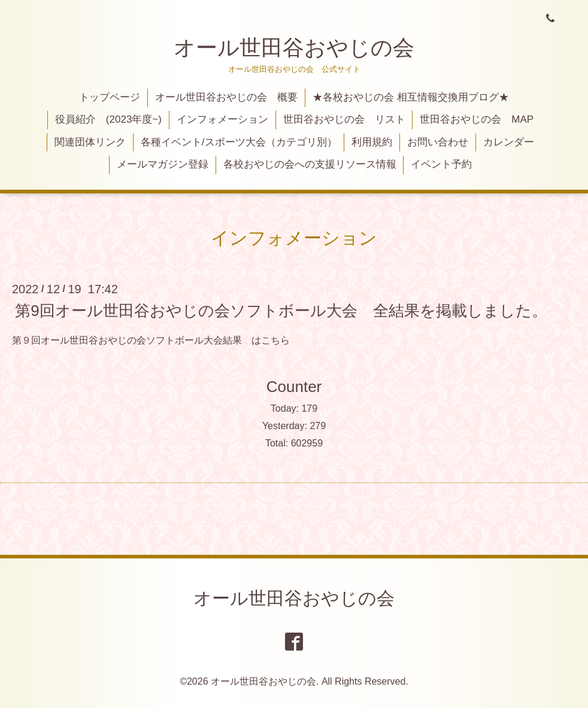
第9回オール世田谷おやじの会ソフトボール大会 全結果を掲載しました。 (281, 310)
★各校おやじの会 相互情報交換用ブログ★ (411, 97)
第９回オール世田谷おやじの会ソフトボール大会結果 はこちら (151, 340)
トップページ (110, 97)
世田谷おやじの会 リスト (344, 119)
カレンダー (509, 142)
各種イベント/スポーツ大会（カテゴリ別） (239, 142)
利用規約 (372, 142)
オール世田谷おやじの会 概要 (226, 97)
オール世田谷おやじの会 (294, 48)
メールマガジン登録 (163, 164)
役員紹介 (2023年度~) (108, 119)
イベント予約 (441, 164)
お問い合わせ (438, 142)
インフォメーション (222, 119)
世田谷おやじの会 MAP (477, 119)
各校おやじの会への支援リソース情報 (310, 164)
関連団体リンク (90, 142)
